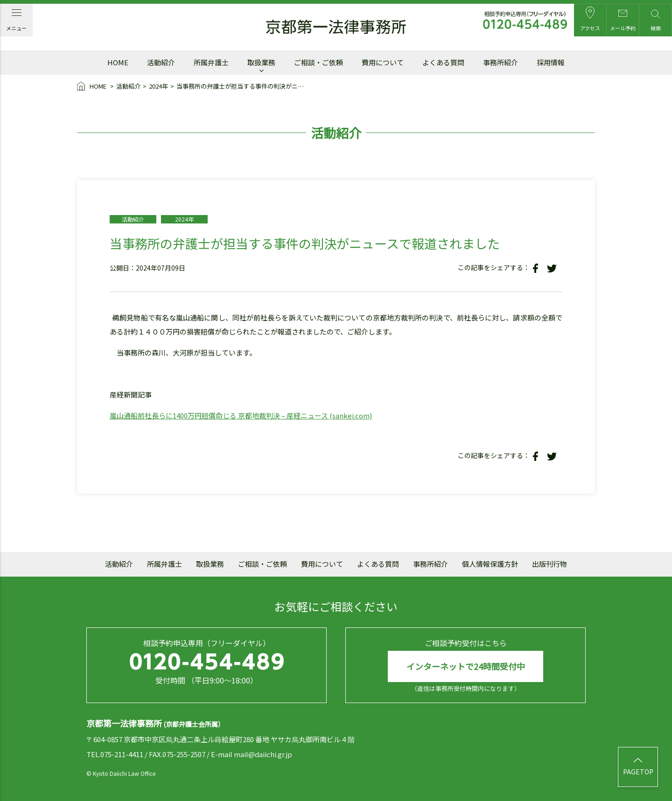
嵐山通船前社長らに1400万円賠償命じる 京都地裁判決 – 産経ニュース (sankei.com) (241, 415)
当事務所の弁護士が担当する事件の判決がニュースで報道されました (243, 86)
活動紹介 (128, 86)
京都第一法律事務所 (336, 27)
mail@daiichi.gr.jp (263, 754)
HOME (92, 87)
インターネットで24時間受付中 (466, 666)
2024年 (158, 86)
